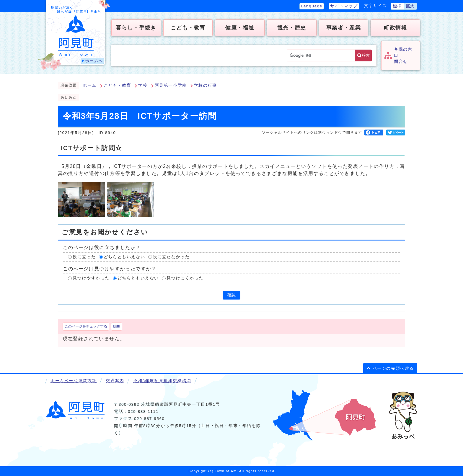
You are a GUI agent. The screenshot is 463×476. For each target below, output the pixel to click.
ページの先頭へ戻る (393, 368)
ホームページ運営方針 (74, 381)
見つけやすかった (91, 278)
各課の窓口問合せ (403, 55)
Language (312, 6)
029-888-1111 (143, 412)
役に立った (84, 257)
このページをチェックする (86, 326)
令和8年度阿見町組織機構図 (162, 381)
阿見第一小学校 (171, 85)
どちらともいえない (124, 257)
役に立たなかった (171, 257)
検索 (366, 55)
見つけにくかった (185, 278)
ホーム (90, 85)
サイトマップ (344, 6)
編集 (117, 326)
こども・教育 (118, 85)
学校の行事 (206, 85)
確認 (231, 295)
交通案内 (115, 381)
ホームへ (94, 61)
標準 (397, 6)
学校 (143, 85)
